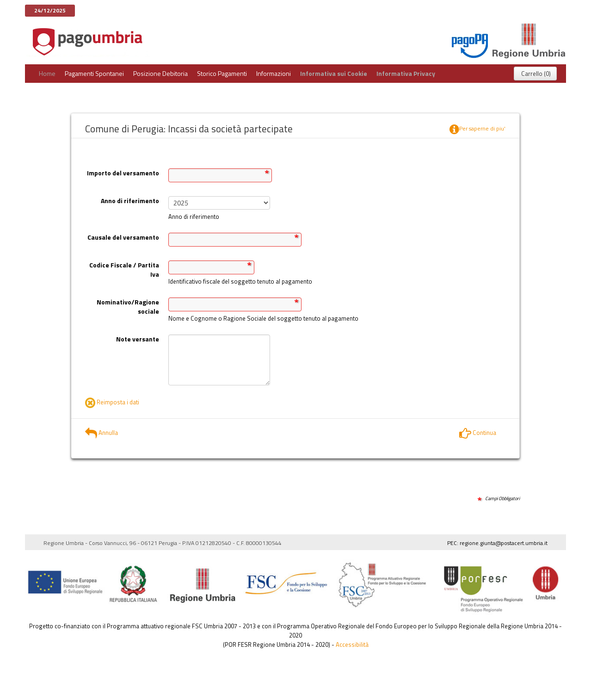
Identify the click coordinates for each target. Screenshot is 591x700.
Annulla (102, 433)
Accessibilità (352, 644)
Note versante (138, 339)
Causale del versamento (123, 237)
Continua (478, 433)
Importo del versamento (123, 173)
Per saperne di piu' (477, 129)
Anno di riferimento (130, 201)
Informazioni (274, 73)
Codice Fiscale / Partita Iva (124, 269)
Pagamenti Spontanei (94, 73)
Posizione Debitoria (160, 73)
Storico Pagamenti (222, 73)
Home (47, 73)
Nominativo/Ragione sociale (128, 307)
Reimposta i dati (112, 402)
